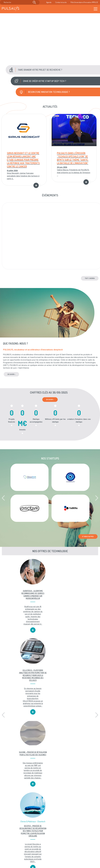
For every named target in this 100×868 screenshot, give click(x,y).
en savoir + (11, 374)
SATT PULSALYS (83, 774)
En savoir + (50, 400)
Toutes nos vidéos (50, 826)
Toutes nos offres (17, 826)
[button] (52, 70)
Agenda (49, 2)
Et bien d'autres (88, 537)
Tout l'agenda (90, 278)
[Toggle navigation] (96, 9)
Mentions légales (53, 842)
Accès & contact (39, 856)
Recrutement (38, 848)
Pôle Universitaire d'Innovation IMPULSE (84, 2)
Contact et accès (61, 2)
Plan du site (54, 851)
